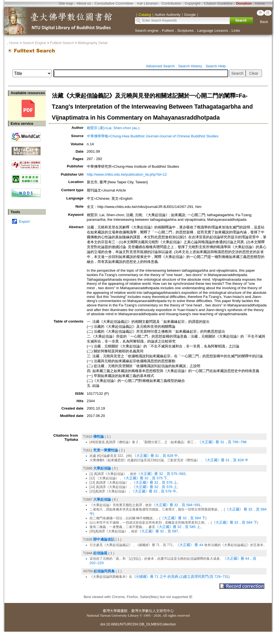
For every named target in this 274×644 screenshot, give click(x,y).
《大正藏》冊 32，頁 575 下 (145, 478)
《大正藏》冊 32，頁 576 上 (154, 482)
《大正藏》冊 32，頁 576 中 (154, 491)
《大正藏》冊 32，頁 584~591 (176, 505)
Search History (190, 66)
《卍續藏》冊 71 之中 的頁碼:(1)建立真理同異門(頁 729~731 (180, 577)
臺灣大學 (110, 611)
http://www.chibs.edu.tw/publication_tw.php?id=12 (127, 174)
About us (84, 3)
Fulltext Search (62, 43)
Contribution (171, 3)
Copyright (192, 3)
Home (260, 3)
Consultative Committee (114, 3)
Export (24, 221)
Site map (66, 3)
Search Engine (34, 43)
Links (236, 31)
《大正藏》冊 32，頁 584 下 (183, 518)
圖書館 (122, 611)
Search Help (216, 66)
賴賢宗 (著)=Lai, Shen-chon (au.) (113, 128)
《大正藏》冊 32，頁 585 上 (178, 527)
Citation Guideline (218, 3)
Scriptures (185, 31)
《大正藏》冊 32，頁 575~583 (161, 474)
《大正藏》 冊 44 (190, 545)
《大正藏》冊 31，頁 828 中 (155, 456)
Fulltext (168, 31)
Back (264, 22)
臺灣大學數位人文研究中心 (152, 611)
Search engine (147, 31)
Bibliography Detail (93, 43)
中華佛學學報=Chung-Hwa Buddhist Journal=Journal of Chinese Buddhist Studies (153, 136)
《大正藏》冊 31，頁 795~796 (222, 442)
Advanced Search (160, 66)
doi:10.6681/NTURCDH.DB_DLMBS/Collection (138, 624)
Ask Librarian (148, 3)
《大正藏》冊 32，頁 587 (158, 531)
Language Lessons (213, 31)
